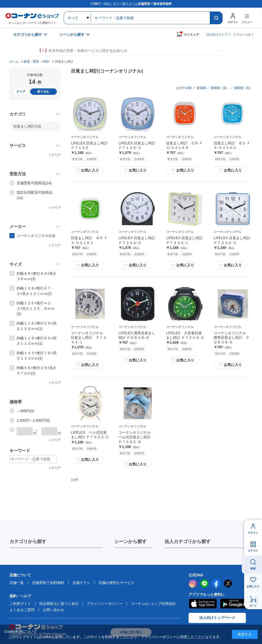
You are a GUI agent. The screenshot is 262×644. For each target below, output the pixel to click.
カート (253, 606)
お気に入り (88, 170)
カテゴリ (253, 551)
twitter (228, 583)
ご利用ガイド (20, 604)
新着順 (201, 88)
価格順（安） (220, 88)
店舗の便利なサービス (116, 583)
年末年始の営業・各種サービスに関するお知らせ (82, 51)
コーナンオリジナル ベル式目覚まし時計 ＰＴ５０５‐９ (136, 437)
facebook (216, 583)
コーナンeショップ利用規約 (153, 604)
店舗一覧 (17, 583)
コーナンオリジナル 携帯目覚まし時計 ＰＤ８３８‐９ (232, 338)
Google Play (237, 604)
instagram (193, 583)
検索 (253, 568)
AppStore (203, 604)
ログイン (253, 533)
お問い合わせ (53, 610)
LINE (204, 583)
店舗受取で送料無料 (48, 583)
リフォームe (242, 34)
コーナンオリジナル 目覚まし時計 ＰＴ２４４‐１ (89, 338)
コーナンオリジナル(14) (36, 236)
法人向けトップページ (217, 618)
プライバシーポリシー (105, 604)
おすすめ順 (184, 88)
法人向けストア (217, 34)
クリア (21, 91)
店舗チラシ (81, 583)
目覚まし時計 (27, 126)
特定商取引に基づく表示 (59, 604)
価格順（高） (243, 88)
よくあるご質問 (22, 610)
